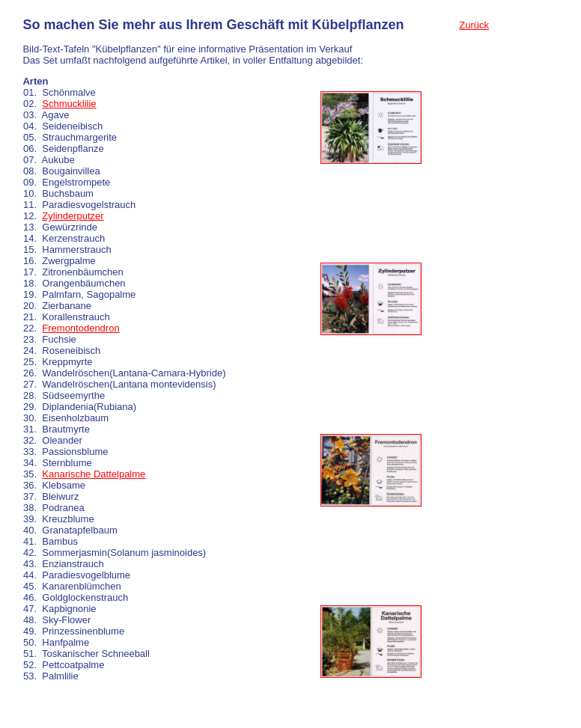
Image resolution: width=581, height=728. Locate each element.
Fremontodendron (80, 328)
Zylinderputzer (73, 216)
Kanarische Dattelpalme (94, 474)
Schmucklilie (69, 104)
